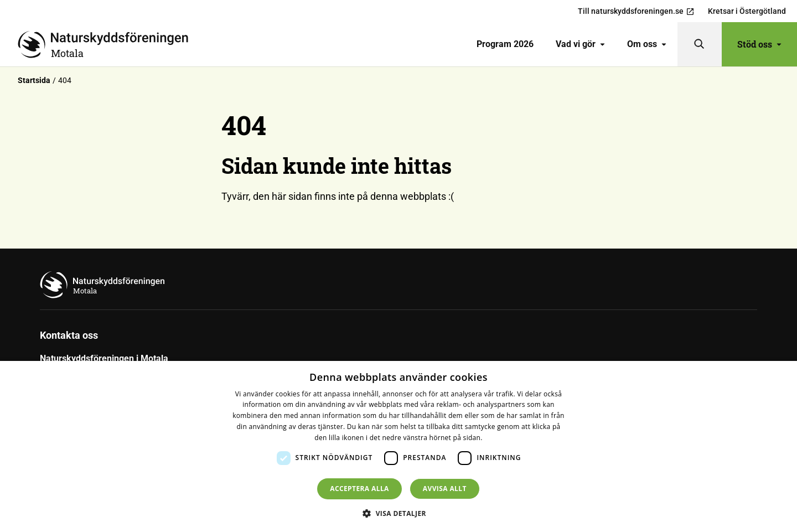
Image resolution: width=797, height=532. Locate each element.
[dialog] (398, 446)
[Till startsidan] (107, 44)
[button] (398, 513)
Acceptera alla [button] (359, 489)
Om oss (647, 44)
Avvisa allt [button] (445, 489)
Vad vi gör (580, 44)
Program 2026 (505, 44)
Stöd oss (759, 44)
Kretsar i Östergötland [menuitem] (747, 11)
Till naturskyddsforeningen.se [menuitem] (636, 11)
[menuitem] (505, 44)
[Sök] (700, 44)
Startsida (34, 80)
